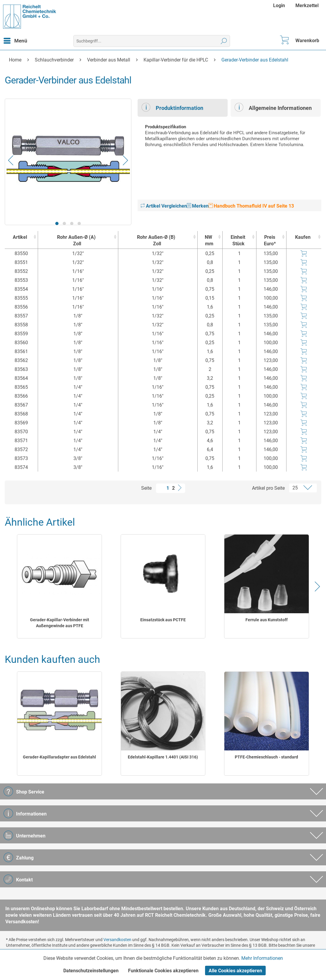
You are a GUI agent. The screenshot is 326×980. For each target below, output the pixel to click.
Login (279, 5)
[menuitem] (280, 5)
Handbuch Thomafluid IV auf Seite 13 (251, 206)
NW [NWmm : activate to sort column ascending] (208, 241)
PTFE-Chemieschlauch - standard (266, 757)
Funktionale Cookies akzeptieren (163, 971)
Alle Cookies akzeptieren (235, 971)
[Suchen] (224, 41)
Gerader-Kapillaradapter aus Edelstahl (59, 757)
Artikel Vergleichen (164, 206)
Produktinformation (172, 107)
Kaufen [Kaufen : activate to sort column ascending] (303, 237)
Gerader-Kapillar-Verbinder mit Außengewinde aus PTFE (60, 623)
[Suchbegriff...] (152, 41)
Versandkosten (117, 940)
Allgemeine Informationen (273, 107)
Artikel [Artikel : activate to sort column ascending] (20, 237)
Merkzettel (307, 5)
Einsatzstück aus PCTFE (163, 620)
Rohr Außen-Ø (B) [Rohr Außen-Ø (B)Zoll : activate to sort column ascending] (156, 241)
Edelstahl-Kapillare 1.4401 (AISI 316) (163, 757)
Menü (15, 40)
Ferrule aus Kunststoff (267, 620)
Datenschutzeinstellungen (91, 971)
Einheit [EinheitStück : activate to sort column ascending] (238, 241)
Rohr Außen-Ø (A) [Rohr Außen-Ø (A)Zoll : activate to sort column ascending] (77, 241)
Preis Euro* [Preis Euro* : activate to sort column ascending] (270, 240)
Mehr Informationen (262, 958)
